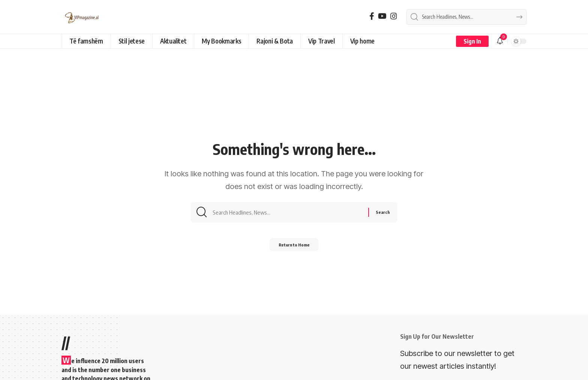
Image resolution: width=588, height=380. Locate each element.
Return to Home (294, 248)
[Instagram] (394, 16)
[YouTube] (382, 16)
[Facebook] (372, 16)
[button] (472, 41)
